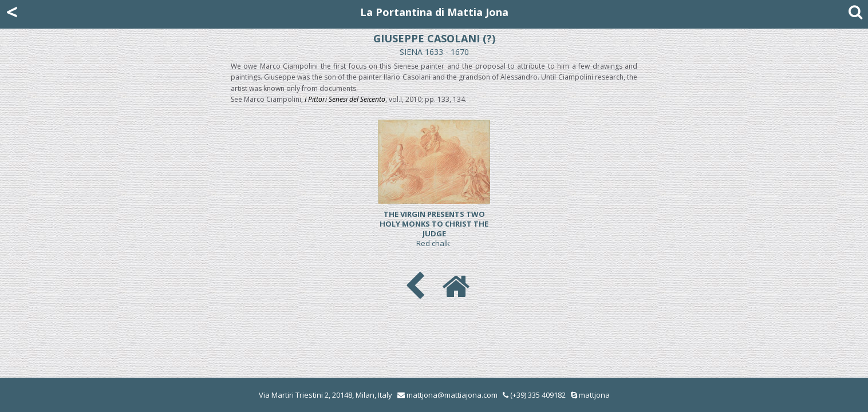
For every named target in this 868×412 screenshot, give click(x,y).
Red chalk (434, 229)
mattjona (594, 395)
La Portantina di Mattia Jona (434, 12)
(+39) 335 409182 (534, 395)
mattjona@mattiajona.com (452, 395)
